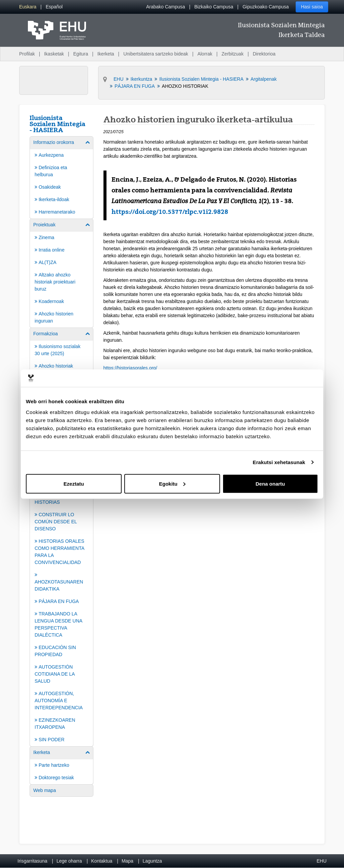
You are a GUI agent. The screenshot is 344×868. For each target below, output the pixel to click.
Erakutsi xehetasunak (279, 462)
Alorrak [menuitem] (205, 54)
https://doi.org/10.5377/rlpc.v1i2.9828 (170, 212)
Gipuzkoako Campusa (266, 7)
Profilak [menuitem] (27, 54)
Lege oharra (69, 861)
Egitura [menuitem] (81, 54)
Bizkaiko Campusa (214, 7)
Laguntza (152, 861)
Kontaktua (102, 861)
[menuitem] (28, 7)
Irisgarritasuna (32, 861)
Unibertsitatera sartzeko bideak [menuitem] (156, 54)
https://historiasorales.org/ (130, 368)
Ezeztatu (74, 483)
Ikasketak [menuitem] (54, 54)
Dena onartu (270, 483)
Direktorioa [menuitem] (264, 54)
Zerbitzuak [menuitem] (233, 54)
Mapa (127, 861)
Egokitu (172, 483)
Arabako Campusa (166, 7)
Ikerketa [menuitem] (106, 54)
